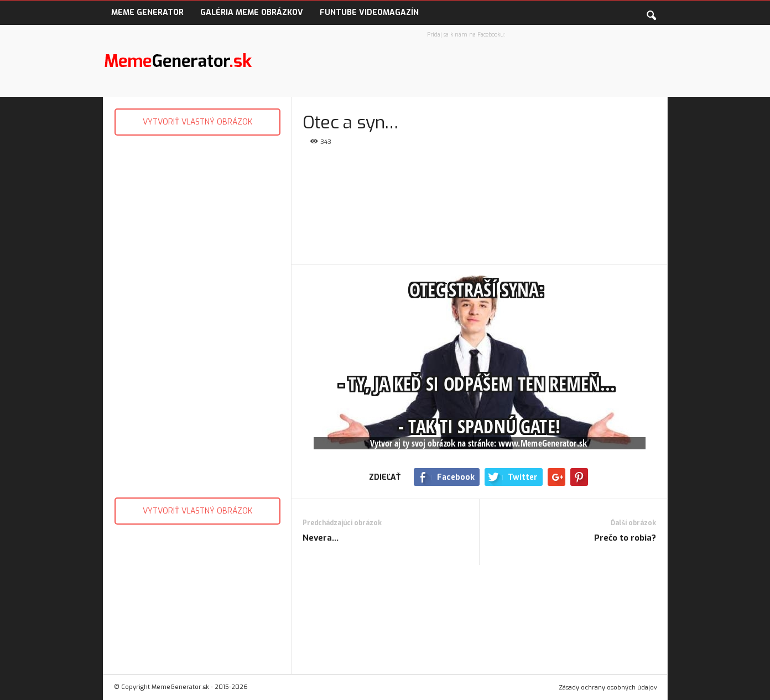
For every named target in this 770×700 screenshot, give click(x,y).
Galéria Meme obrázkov (252, 12)
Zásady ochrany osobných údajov (608, 688)
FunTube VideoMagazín (369, 12)
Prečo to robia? (625, 538)
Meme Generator (147, 12)
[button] (651, 13)
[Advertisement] (197, 314)
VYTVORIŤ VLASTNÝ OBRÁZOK (197, 122)
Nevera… (321, 538)
